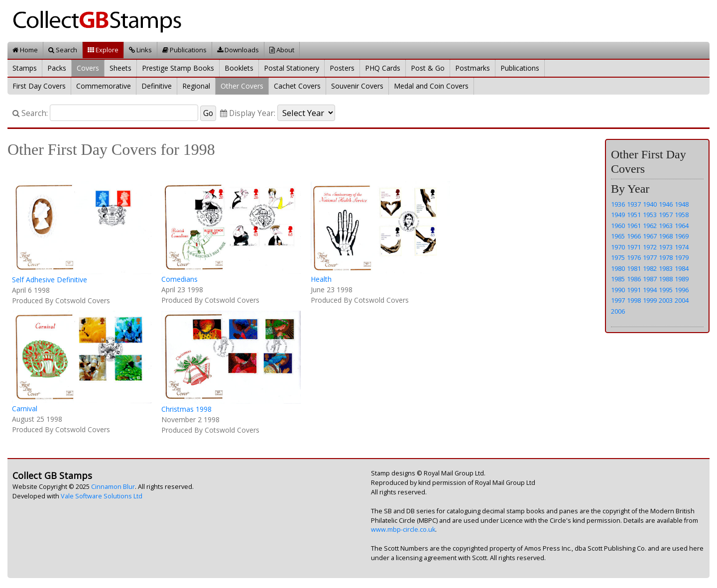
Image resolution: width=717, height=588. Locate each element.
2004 (682, 300)
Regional (196, 86)
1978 (666, 257)
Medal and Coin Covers (431, 86)
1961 (634, 226)
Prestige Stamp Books (178, 68)
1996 (682, 290)
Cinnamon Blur (113, 487)
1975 (618, 257)
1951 (634, 215)
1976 (634, 257)
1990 (618, 290)
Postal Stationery (292, 68)
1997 (618, 300)
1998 (634, 300)
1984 (682, 268)
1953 (650, 215)
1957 (666, 215)
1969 (682, 236)
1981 (634, 268)
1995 (666, 290)
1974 (682, 247)
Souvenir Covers (357, 86)
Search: (30, 113)
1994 (650, 290)
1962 (650, 226)
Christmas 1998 (186, 409)
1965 (618, 236)
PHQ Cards (383, 68)
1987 (650, 279)
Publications (184, 50)
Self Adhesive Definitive (50, 280)
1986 (634, 279)
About (282, 50)
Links (140, 50)
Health (321, 279)
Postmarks (473, 68)
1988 (666, 279)
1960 (618, 226)
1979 (682, 257)
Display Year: (248, 113)
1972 (650, 247)
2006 (618, 311)
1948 (682, 204)
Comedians (179, 279)
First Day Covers (39, 86)
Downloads (238, 50)
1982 (650, 268)
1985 (618, 279)
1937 (634, 204)
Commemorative (104, 86)
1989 (682, 279)
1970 (618, 247)
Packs (57, 68)
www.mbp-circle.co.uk (403, 529)
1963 (666, 226)
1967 (650, 236)
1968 (666, 236)
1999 (650, 300)
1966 (634, 236)
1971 (634, 247)
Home (25, 50)
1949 (618, 215)
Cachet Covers (297, 86)
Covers (88, 68)
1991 (634, 290)
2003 (666, 300)
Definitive (157, 86)
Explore (103, 50)
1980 (618, 268)
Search (63, 50)
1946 (666, 204)
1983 (666, 268)
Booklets (239, 68)
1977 (650, 257)
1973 (666, 247)
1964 (682, 226)
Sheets (120, 68)
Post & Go (428, 68)
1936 (618, 204)
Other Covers (242, 86)
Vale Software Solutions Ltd (102, 496)
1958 (682, 215)
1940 (650, 204)
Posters (342, 68)
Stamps (25, 68)
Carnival (25, 409)
